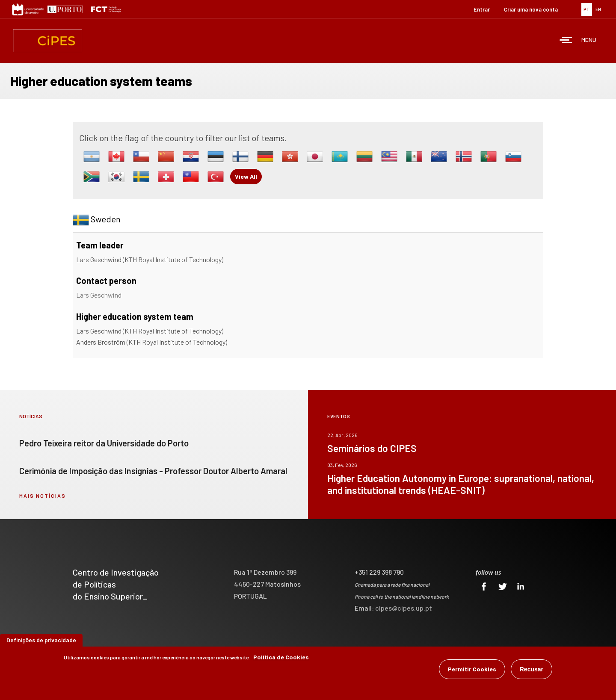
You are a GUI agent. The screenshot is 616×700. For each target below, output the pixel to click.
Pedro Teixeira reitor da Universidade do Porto (104, 443)
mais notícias (43, 496)
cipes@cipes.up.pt (404, 608)
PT (587, 9)
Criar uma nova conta (531, 9)
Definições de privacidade (41, 641)
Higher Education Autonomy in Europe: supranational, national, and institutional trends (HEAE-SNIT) (461, 484)
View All (246, 176)
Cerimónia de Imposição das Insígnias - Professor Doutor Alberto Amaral (153, 471)
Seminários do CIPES (372, 448)
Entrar (482, 9)
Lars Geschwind (99, 295)
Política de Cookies (281, 658)
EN (598, 9)
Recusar (532, 670)
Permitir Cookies (472, 670)
